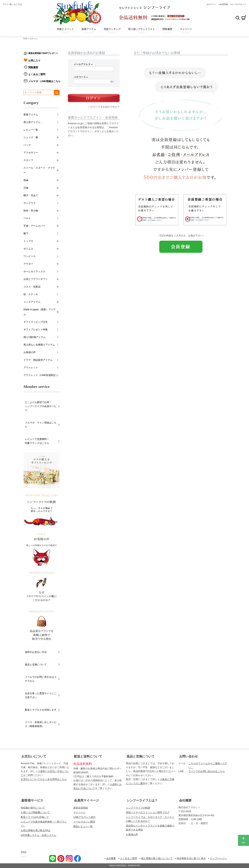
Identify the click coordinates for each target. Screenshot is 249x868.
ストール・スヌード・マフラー (39, 170)
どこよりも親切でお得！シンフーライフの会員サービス (41, 406)
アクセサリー (31, 153)
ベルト (27, 218)
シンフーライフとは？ (142, 800)
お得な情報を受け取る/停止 (36, 830)
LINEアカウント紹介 (84, 817)
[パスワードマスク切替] (111, 82)
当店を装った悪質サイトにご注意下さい (41, 695)
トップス (28, 241)
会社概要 (185, 800)
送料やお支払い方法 (36, 652)
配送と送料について (88, 756)
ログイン (212, 4)
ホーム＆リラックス (34, 271)
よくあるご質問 (37, 74)
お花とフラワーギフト (36, 279)
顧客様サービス (32, 800)
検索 (238, 18)
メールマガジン (239, 4)
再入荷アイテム (32, 122)
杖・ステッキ (31, 294)
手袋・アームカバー (34, 226)
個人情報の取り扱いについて (157, 858)
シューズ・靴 (31, 137)
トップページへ (218, 858)
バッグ (27, 145)
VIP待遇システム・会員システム (38, 835)
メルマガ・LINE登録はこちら (44, 81)
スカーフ (28, 160)
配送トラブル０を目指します (41, 710)
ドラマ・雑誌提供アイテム (38, 360)
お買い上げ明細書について (35, 812)
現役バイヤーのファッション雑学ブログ (148, 812)
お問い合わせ (188, 756)
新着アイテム (31, 115)
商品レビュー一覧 (83, 826)
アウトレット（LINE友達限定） (41, 375)
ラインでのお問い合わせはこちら (207, 771)
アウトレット (31, 367)
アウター (28, 264)
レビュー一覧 (31, 130)
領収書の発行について (33, 808)
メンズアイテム (32, 302)
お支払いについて (34, 756)
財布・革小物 (31, 211)
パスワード (81, 77)
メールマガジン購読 (84, 822)
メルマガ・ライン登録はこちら (41, 425)
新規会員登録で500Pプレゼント (43, 53)
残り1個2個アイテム (35, 337)
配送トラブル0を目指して (35, 817)
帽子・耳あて (31, 195)
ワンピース (30, 256)
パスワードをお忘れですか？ (104, 107)
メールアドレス (84, 64)
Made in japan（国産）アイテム (40, 312)
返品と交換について (36, 664)
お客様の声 (30, 352)
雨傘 (26, 180)
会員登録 (224, 4)
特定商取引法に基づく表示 (191, 858)
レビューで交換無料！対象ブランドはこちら (37, 441)
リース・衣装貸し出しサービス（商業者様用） (41, 724)
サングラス (30, 203)
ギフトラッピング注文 (36, 322)
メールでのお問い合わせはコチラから (41, 679)
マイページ (79, 812)
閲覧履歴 (33, 67)
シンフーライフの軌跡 (138, 808)
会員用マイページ (86, 800)
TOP (25, 39)
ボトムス (28, 249)
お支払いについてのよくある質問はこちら (44, 779)
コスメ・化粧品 (32, 287)
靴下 (26, 233)
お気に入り (34, 60)
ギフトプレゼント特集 (36, 329)
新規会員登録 (81, 808)
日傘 (26, 188)
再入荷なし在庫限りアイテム (39, 345)
